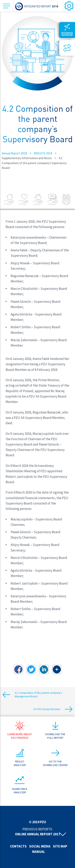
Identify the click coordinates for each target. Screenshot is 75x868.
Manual (39, 852)
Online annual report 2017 (38, 834)
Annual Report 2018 (14, 153)
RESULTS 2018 (43, 153)
